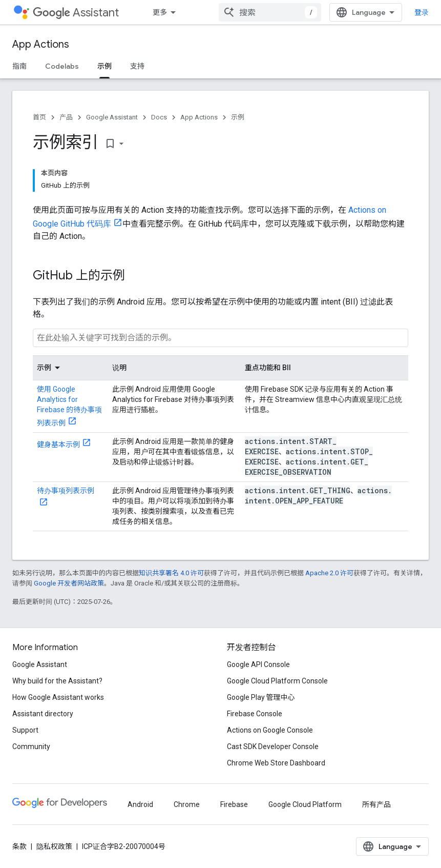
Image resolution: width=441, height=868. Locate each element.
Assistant (76, 13)
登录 (422, 12)
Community (31, 746)
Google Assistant (112, 117)
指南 (19, 66)
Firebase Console (255, 714)
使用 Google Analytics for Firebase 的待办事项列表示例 (69, 406)
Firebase (234, 804)
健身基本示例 (58, 445)
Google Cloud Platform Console (277, 681)
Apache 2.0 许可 (329, 573)
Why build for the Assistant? (57, 681)
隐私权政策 (54, 846)
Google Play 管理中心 (261, 697)
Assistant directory (43, 714)
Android (140, 804)
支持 (137, 66)
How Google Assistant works (58, 697)
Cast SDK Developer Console (273, 746)
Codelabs (62, 66)
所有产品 (376, 804)
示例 (238, 117)
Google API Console (258, 664)
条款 (19, 846)
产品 (66, 117)
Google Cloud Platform (305, 804)
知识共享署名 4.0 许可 (171, 573)
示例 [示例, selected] (104, 66)
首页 (39, 117)
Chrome (187, 804)
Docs (159, 117)
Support (25, 730)
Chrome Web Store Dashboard (276, 763)
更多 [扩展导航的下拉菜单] (160, 12)
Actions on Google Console (270, 730)
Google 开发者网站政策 (69, 583)
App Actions (41, 44)
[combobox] (270, 12)
